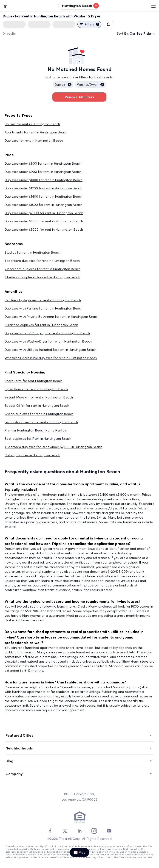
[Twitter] (65, 831)
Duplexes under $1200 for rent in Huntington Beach (43, 188)
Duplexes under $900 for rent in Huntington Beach (43, 172)
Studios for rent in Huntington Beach (33, 252)
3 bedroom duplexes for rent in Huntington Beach (42, 277)
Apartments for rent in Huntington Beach (36, 132)
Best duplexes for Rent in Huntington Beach (38, 439)
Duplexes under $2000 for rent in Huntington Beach (44, 213)
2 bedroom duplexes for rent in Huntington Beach (43, 269)
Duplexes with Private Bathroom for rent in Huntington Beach (51, 317)
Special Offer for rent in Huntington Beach (37, 406)
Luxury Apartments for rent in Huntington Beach (41, 422)
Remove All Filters (79, 97)
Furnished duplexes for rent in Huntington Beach (41, 325)
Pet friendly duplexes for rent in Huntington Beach (43, 300)
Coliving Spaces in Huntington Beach (32, 455)
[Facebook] (50, 831)
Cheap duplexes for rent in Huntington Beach (39, 414)
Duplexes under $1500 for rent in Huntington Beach (43, 205)
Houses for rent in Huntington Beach (32, 124)
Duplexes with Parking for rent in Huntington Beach (44, 308)
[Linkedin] (79, 831)
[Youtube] (109, 831)
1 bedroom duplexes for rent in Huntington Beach (42, 261)
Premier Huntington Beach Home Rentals (36, 430)
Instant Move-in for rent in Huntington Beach (39, 397)
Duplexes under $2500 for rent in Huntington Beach (44, 221)
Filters (89, 24)
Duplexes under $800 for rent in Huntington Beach (43, 163)
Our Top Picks (143, 34)
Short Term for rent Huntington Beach (34, 381)
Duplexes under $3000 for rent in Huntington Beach (44, 229)
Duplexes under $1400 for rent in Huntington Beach (44, 196)
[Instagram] (94, 831)
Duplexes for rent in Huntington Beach (34, 141)
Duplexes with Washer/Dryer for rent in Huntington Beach (48, 341)
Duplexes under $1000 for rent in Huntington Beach (44, 180)
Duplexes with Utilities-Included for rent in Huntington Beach (50, 350)
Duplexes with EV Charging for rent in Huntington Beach (47, 333)
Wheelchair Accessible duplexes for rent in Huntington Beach (51, 358)
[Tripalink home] (5, 6)
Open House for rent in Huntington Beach (36, 389)
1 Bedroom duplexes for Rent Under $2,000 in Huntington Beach (53, 447)
